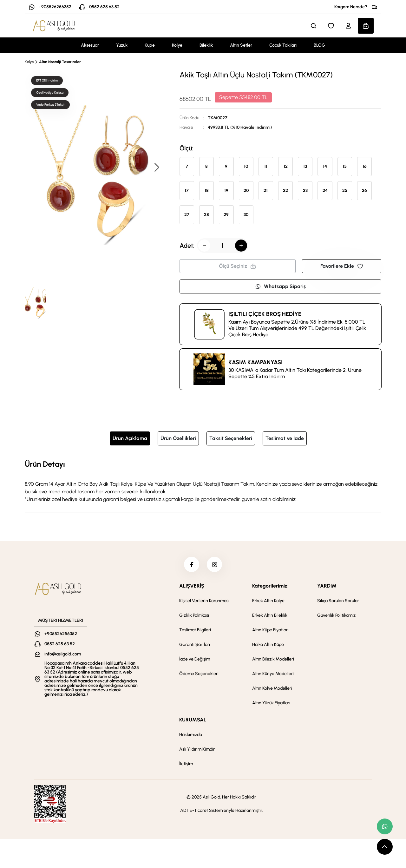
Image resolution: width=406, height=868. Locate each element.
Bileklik (206, 45)
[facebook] (191, 565)
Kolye (177, 45)
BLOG (319, 45)
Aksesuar (90, 45)
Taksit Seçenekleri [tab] (231, 438)
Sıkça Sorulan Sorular (338, 601)
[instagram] (215, 565)
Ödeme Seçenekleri (199, 674)
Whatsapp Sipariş (280, 286)
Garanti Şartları (195, 645)
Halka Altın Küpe (268, 645)
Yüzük (122, 45)
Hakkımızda (191, 735)
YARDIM (327, 586)
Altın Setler (241, 45)
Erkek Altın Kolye (268, 601)
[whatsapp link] (385, 826)
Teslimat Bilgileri (195, 631)
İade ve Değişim (195, 660)
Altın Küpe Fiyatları (270, 631)
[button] (156, 168)
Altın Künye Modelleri (273, 674)
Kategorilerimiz (270, 586)
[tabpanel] (203, 481)
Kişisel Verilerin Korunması (204, 601)
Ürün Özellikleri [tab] (178, 438)
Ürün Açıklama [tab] (130, 438)
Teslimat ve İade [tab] (285, 438)
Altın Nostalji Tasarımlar (60, 62)
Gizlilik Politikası (194, 616)
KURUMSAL (193, 720)
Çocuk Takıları (283, 45)
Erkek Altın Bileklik (270, 616)
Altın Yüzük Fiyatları (271, 704)
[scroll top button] (385, 847)
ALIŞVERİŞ (192, 586)
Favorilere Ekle (342, 266)
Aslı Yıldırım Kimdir (197, 750)
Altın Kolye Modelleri (272, 689)
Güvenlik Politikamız (336, 616)
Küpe (150, 45)
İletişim (186, 764)
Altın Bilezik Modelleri (273, 660)
